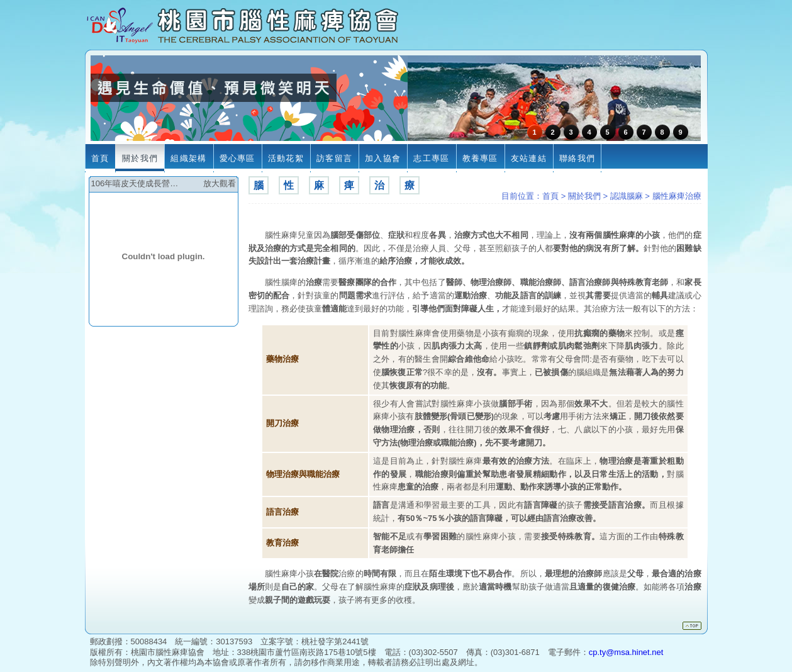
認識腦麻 (627, 196)
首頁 (550, 196)
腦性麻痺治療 (677, 196)
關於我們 (584, 196)
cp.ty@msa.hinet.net (626, 652)
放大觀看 (220, 183)
